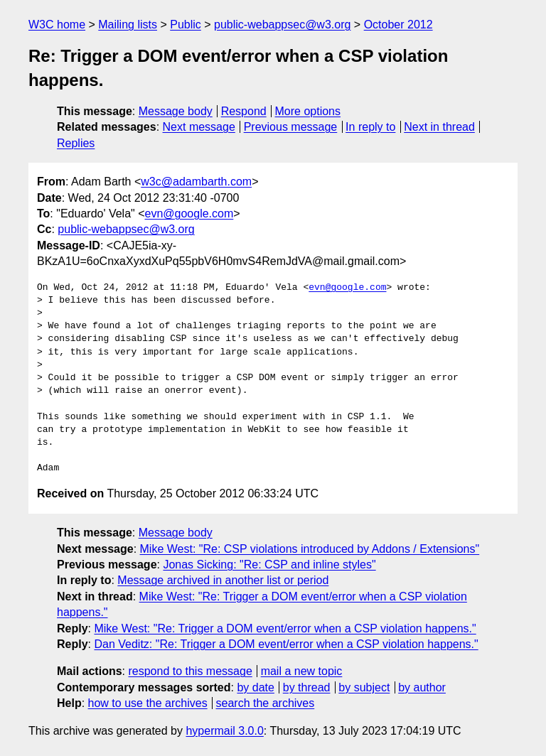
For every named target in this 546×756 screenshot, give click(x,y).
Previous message (291, 127)
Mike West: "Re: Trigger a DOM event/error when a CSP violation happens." (285, 628)
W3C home (57, 25)
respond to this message (190, 671)
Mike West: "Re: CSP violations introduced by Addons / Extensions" (310, 549)
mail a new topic (302, 671)
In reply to (370, 127)
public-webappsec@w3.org (282, 25)
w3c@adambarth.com (196, 182)
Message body (176, 111)
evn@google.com (189, 214)
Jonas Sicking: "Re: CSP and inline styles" (269, 565)
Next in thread (439, 127)
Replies (76, 143)
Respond (244, 111)
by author (422, 687)
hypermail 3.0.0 (224, 731)
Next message (199, 127)
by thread (307, 687)
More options (308, 111)
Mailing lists (128, 25)
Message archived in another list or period (223, 580)
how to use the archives (148, 703)
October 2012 (398, 25)
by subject (364, 687)
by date (255, 687)
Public (186, 25)
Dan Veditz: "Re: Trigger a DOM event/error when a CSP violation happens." (286, 644)
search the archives (266, 703)
